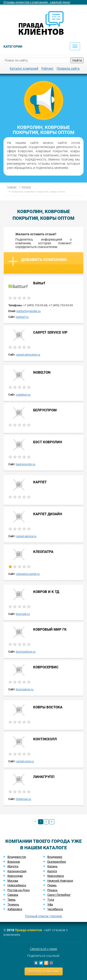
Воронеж (14, 862)
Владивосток (17, 857)
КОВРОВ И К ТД (46, 592)
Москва (13, 881)
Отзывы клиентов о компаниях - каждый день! (37, 2)
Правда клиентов (28, 930)
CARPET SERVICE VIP (50, 332)
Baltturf (39, 283)
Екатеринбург (57, 862)
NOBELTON (42, 372)
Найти (77, 60)
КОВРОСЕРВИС (46, 667)
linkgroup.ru (24, 799)
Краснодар (15, 876)
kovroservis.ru (25, 689)
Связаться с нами (43, 949)
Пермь (52, 885)
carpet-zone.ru (25, 761)
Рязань (52, 890)
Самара (13, 895)
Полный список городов (43, 916)
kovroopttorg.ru (26, 652)
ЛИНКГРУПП (44, 777)
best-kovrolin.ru (26, 464)
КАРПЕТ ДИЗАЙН (48, 514)
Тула (51, 900)
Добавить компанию (38, 261)
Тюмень (13, 904)
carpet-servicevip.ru (28, 355)
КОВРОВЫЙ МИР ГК (50, 630)
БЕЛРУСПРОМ (45, 410)
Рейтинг (47, 68)
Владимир (55, 857)
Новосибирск (17, 885)
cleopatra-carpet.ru (28, 574)
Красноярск (56, 876)
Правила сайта (68, 68)
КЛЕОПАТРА (43, 552)
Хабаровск (15, 909)
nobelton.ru (23, 395)
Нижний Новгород (60, 881)
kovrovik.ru (23, 614)
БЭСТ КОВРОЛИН (48, 442)
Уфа (50, 904)
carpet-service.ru (26, 536)
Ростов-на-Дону (19, 890)
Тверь (11, 900)
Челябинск (55, 909)
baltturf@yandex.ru (29, 311)
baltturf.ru (22, 317)
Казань (52, 866)
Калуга (52, 871)
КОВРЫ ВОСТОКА (48, 707)
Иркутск (13, 866)
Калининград (17, 871)
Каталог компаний (24, 68)
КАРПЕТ (40, 482)
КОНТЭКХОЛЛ (45, 739)
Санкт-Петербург (59, 895)
